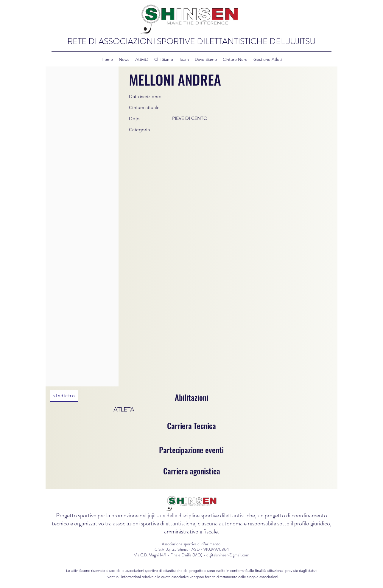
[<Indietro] (64, 396)
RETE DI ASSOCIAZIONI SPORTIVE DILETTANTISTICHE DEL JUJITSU (191, 41)
